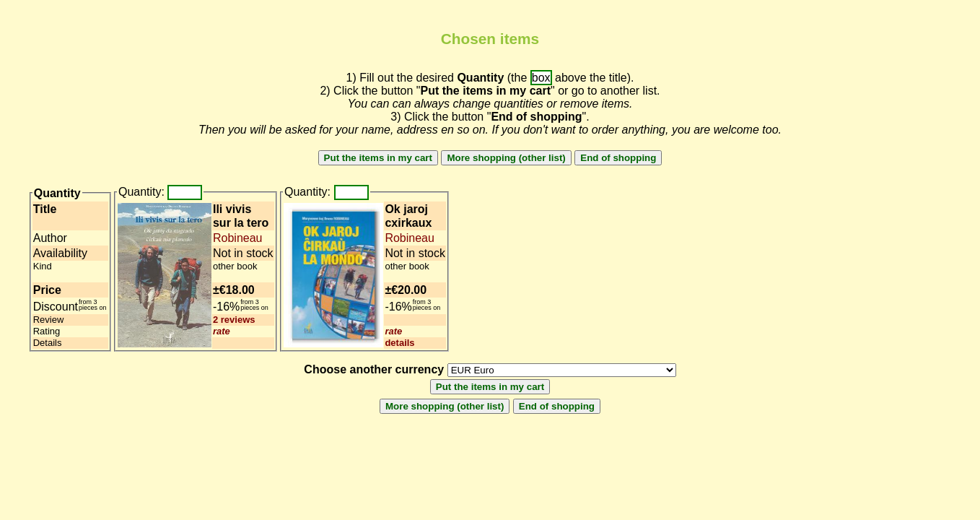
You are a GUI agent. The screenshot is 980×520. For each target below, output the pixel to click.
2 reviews (234, 320)
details (399, 343)
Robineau (238, 238)
